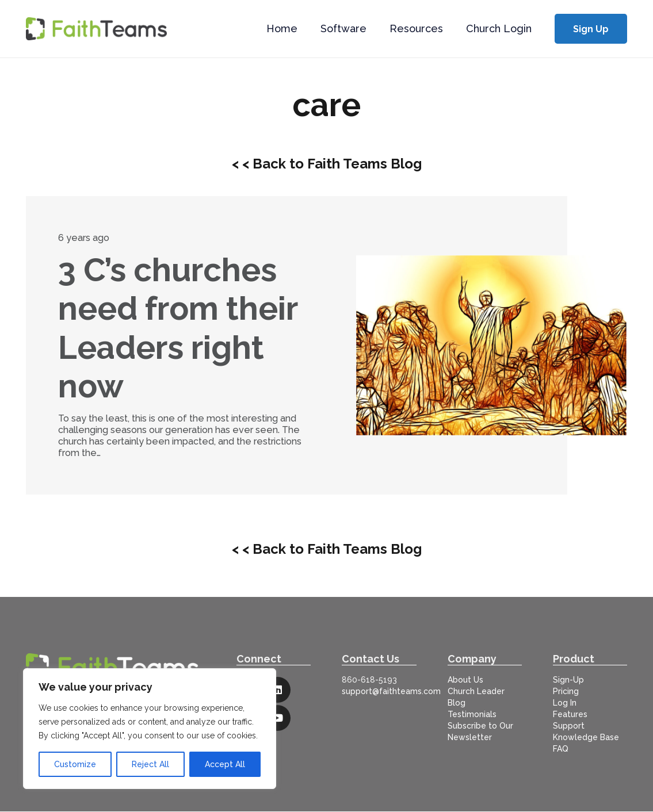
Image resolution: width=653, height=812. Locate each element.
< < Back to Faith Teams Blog (327, 164)
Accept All (225, 764)
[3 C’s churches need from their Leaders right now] (491, 345)
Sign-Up (568, 680)
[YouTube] (278, 718)
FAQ (561, 749)
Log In (565, 703)
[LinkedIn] (278, 690)
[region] (150, 729)
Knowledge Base (586, 737)
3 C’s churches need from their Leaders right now (178, 328)
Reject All (150, 764)
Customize (75, 764)
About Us (465, 680)
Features (570, 714)
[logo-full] (96, 29)
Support (569, 726)
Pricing (566, 691)
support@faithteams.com (391, 691)
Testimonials (472, 714)
